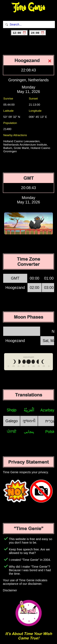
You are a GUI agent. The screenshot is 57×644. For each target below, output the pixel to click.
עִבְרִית (50, 421)
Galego (12, 421)
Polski (50, 432)
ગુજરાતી (29, 421)
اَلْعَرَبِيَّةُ (29, 410)
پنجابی (29, 432)
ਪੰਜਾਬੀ (12, 432)
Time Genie (28, 8)
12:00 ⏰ (19, 33)
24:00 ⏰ (38, 33)
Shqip (12, 410)
